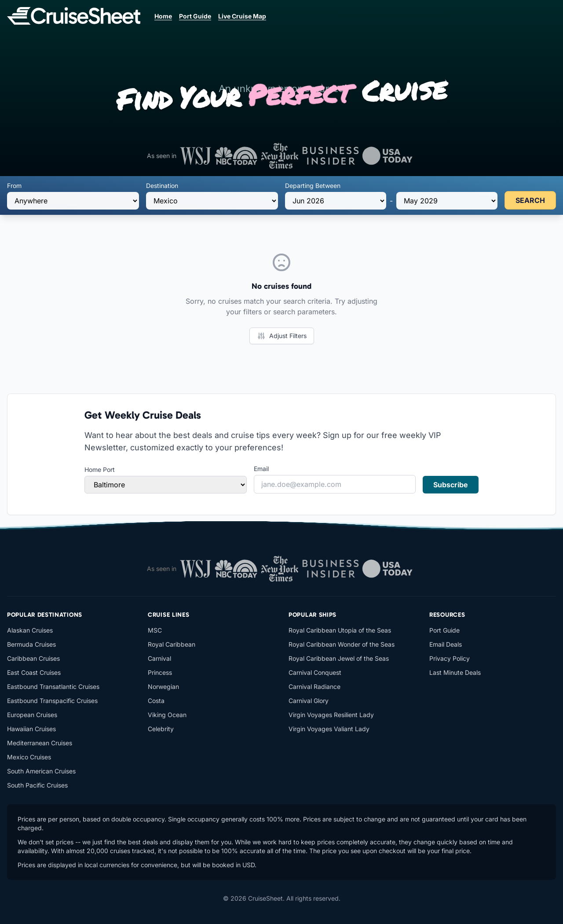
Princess (160, 672)
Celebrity (161, 729)
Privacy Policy (450, 658)
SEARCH (530, 200)
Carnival (159, 658)
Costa (156, 701)
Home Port (100, 469)
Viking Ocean (167, 715)
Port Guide (195, 16)
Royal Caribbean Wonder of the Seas (342, 644)
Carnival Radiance (314, 687)
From (14, 186)
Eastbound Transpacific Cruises (52, 701)
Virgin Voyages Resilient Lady (331, 715)
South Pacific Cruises (37, 785)
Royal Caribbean (172, 644)
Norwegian (163, 687)
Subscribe (451, 485)
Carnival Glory (309, 701)
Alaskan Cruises (30, 630)
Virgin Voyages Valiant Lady (329, 729)
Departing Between (313, 186)
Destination (162, 186)
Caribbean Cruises (33, 658)
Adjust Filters (282, 336)
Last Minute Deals (455, 672)
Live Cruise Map (242, 16)
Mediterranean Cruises (40, 743)
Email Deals (446, 644)
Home (163, 16)
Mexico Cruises (29, 757)
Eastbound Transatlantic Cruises (53, 687)
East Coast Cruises (34, 672)
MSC (155, 630)
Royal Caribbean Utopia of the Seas (340, 630)
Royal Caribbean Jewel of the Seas (339, 658)
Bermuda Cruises (31, 644)
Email (261, 469)
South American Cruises (41, 771)
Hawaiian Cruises (31, 729)
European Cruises (32, 715)
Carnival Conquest (315, 672)
